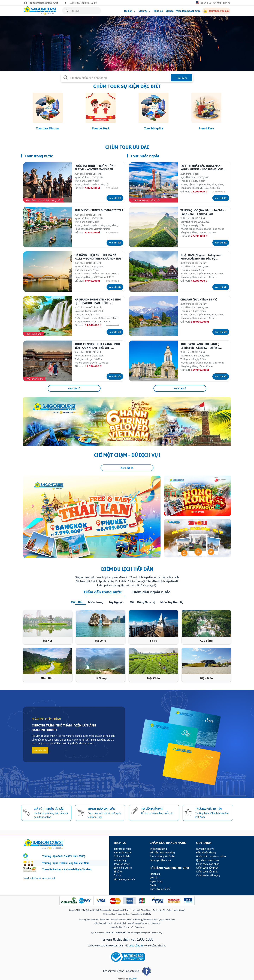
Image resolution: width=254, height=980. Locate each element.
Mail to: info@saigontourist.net (41, 3)
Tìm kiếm (182, 78)
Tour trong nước (123, 846)
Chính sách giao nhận (208, 862)
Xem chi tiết (115, 198)
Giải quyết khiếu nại (160, 858)
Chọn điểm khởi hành (211, 3)
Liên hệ (227, 3)
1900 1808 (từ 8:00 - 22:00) (81, 3)
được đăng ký (136, 943)
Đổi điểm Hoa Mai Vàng (162, 850)
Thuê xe (158, 11)
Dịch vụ (145, 11)
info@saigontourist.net (43, 876)
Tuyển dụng (156, 879)
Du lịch (130, 11)
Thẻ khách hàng (158, 846)
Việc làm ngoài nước (188, 11)
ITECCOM (133, 977)
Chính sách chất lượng (208, 873)
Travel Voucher (122, 862)
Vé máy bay (120, 858)
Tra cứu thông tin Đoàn (162, 854)
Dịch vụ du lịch (122, 854)
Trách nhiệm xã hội (160, 887)
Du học (170, 11)
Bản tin (153, 883)
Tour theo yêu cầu (216, 11)
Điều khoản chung (206, 850)
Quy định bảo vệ (205, 846)
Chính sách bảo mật (207, 869)
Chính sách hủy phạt (207, 865)
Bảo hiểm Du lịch (123, 865)
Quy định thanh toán (207, 858)
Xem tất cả (74, 386)
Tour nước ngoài (123, 850)
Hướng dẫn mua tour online (211, 854)
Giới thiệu (155, 872)
